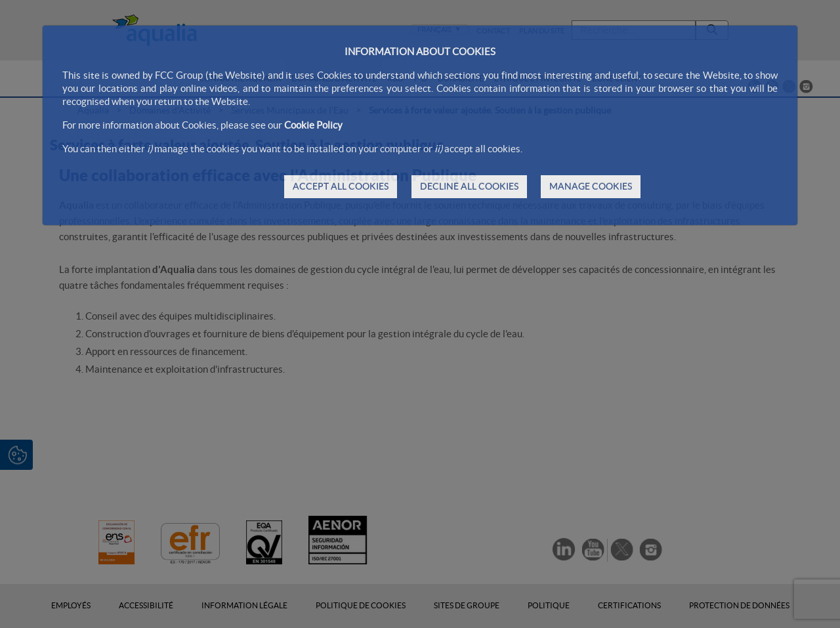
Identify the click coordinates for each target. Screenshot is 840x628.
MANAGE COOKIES (591, 186)
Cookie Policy (313, 125)
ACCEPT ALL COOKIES (341, 186)
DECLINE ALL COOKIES (469, 186)
